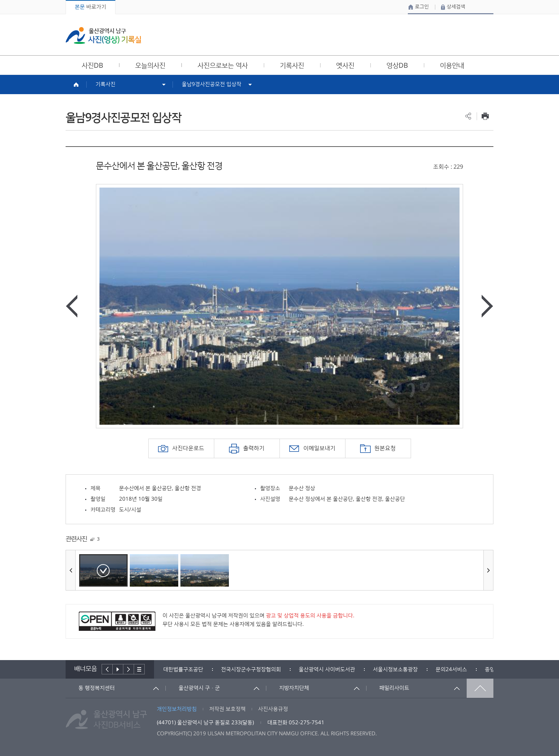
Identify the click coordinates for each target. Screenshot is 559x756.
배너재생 (118, 669)
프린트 (485, 116)
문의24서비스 (451, 670)
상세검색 (456, 7)
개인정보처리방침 (177, 709)
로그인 (422, 7)
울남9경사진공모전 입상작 (212, 84)
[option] (279, 306)
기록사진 (106, 84)
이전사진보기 (72, 306)
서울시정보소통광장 (395, 670)
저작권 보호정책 (227, 709)
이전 (107, 669)
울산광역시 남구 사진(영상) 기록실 (103, 35)
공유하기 (468, 116)
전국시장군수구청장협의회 (251, 670)
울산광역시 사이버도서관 (327, 670)
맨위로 (480, 688)
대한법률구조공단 (183, 670)
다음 (129, 669)
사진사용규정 (273, 709)
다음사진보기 (487, 306)
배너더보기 (139, 669)
